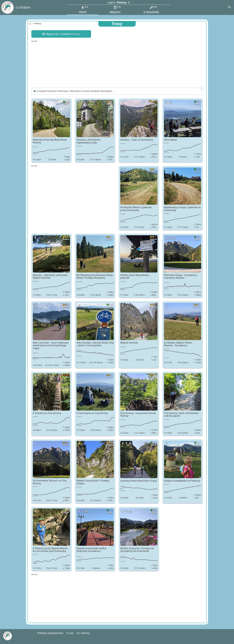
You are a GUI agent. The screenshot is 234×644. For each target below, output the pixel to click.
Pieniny (38, 24)
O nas (70, 633)
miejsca (115, 10)
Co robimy (83, 633)
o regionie (151, 10)
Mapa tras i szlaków (61, 34)
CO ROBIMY (23, 7)
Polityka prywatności (50, 633)
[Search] (230, 7)
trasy (83, 10)
